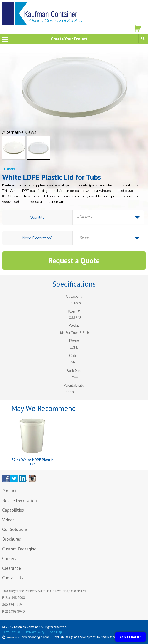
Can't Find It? (130, 637)
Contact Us (13, 578)
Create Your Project (69, 39)
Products (10, 491)
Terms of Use (11, 632)
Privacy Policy (35, 632)
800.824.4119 (12, 605)
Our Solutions (15, 529)
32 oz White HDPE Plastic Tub (32, 462)
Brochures (12, 539)
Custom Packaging (20, 549)
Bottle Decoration (20, 500)
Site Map (56, 632)
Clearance (12, 568)
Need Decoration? (37, 238)
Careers (9, 558)
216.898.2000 (15, 598)
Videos (8, 520)
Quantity (37, 217)
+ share (10, 169)
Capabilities (13, 510)
